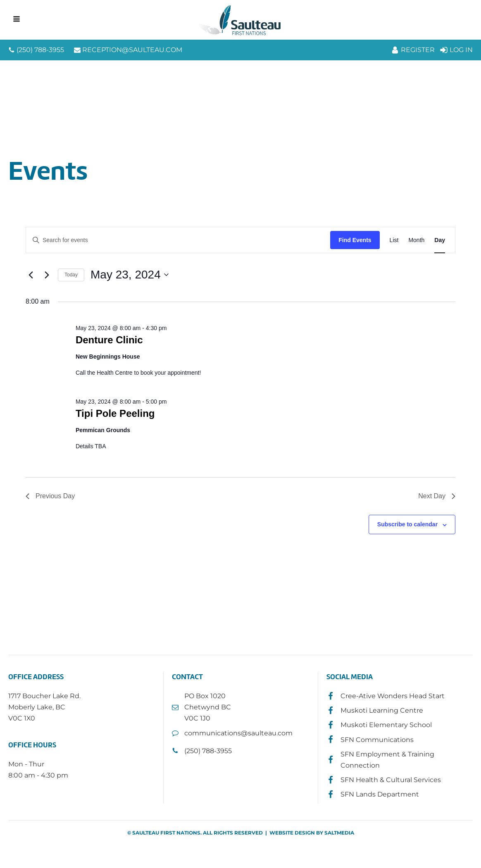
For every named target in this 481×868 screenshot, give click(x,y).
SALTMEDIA (339, 833)
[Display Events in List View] (394, 240)
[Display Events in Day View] (440, 240)
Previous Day (50, 496)
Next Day (437, 496)
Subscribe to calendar (407, 524)
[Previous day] (31, 275)
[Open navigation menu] (17, 20)
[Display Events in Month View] (416, 240)
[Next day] (47, 275)
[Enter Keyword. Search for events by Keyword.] (178, 240)
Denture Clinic (109, 340)
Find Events (355, 240)
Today (71, 275)
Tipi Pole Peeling (115, 413)
